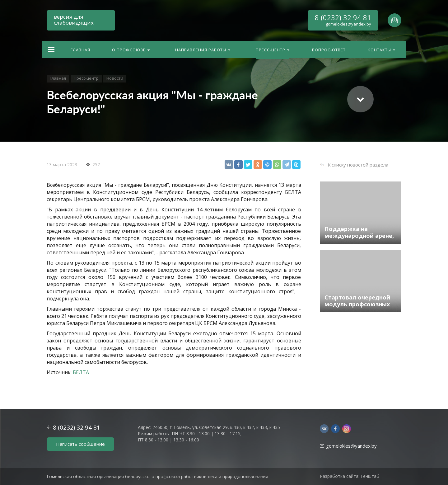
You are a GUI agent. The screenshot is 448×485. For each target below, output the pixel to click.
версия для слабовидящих (74, 20)
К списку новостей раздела (358, 165)
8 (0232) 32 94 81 (343, 17)
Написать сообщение (80, 444)
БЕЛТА (81, 372)
